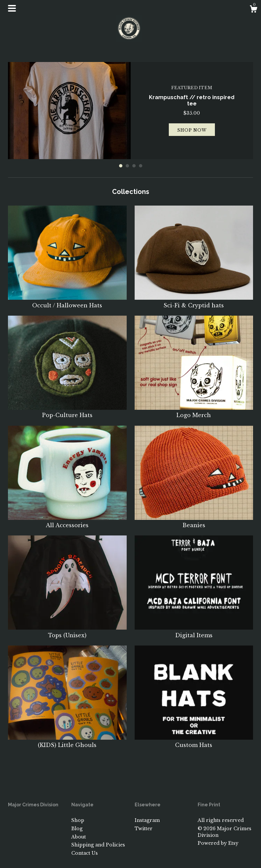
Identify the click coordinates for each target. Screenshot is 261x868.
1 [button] (121, 166)
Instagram (147, 820)
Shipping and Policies (98, 845)
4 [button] (141, 166)
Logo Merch (194, 411)
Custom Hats (194, 741)
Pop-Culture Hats (67, 411)
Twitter (144, 829)
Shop (78, 820)
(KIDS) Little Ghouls (67, 741)
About (79, 837)
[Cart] (253, 10)
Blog (77, 829)
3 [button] (134, 166)
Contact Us (85, 853)
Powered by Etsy (218, 843)
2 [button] (127, 166)
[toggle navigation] (12, 8)
